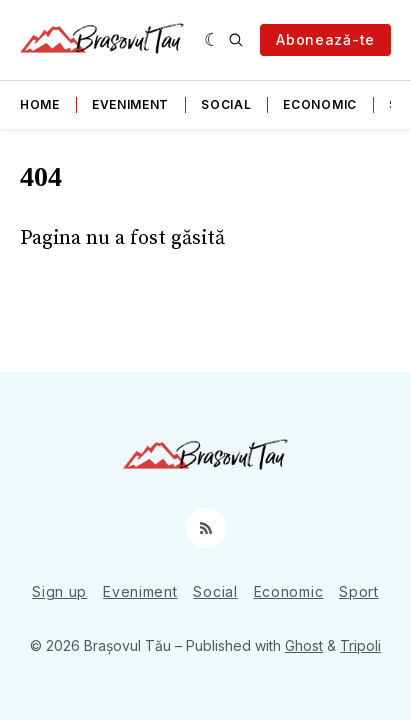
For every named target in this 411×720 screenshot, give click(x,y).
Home (40, 104)
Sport (359, 591)
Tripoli (360, 645)
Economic (320, 104)
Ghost (304, 645)
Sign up (59, 591)
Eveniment (130, 104)
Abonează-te (325, 39)
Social (226, 104)
